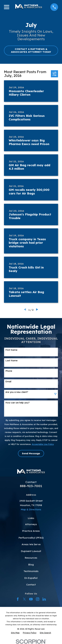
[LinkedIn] (44, 599)
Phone (9, 371)
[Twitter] (24, 599)
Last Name (11, 361)
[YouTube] (31, 599)
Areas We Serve (31, 544)
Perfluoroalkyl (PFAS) (31, 538)
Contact (31, 585)
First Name (11, 350)
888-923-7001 (31, 486)
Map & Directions (31, 509)
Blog (31, 565)
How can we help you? (17, 403)
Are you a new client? (17, 392)
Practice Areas (31, 531)
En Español (31, 578)
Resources (31, 558)
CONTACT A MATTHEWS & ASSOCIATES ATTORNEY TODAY (31, 50)
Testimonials (31, 571)
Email (8, 382)
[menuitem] (15, 633)
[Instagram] (38, 599)
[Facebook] (18, 599)
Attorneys (31, 524)
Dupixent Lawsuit (31, 551)
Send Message (31, 453)
